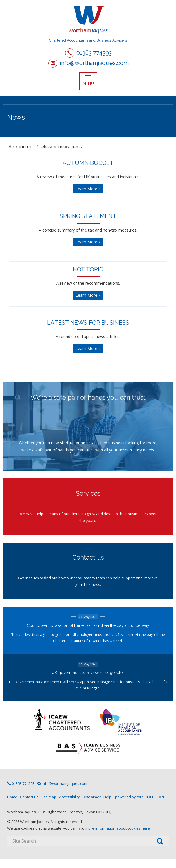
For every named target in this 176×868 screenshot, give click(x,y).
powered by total (140, 797)
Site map (49, 797)
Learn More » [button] (88, 189)
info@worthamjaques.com (94, 63)
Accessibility (70, 797)
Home (12, 797)
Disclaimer (92, 797)
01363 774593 (94, 53)
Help (107, 797)
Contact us (29, 797)
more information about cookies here (118, 828)
